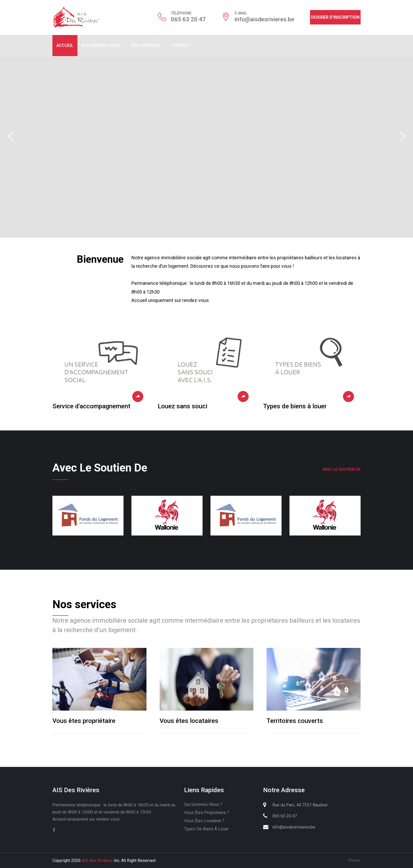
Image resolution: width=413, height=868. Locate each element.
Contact (181, 45)
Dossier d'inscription (335, 17)
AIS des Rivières (97, 860)
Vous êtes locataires (189, 721)
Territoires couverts (295, 721)
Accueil (65, 45)
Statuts (354, 860)
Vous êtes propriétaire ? (207, 813)
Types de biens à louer (295, 406)
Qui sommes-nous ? (102, 45)
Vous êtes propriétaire (84, 721)
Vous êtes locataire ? (204, 821)
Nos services (146, 45)
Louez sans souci (183, 406)
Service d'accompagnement (91, 406)
